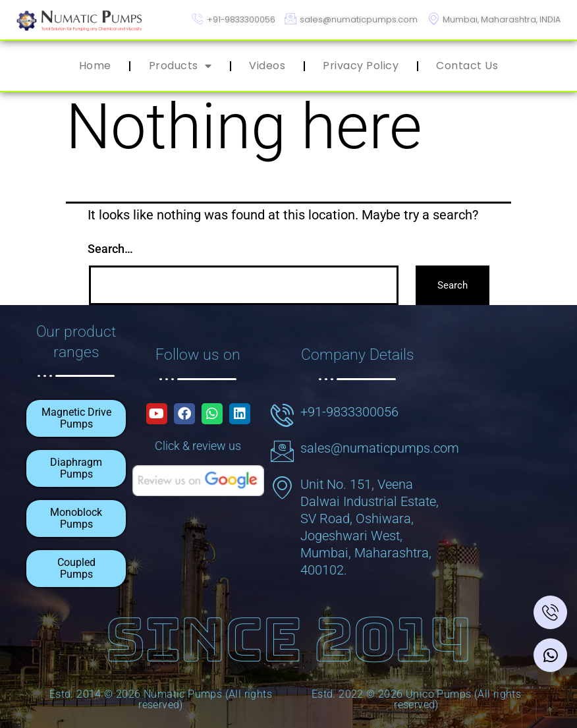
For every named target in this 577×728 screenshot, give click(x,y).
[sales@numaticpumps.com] (282, 450)
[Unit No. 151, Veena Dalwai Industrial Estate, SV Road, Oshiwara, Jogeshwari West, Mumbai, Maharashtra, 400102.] (282, 486)
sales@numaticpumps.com (380, 447)
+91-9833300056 (349, 410)
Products (180, 66)
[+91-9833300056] (282, 413)
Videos (267, 66)
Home (95, 66)
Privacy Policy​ (361, 66)
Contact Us (467, 66)
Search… (110, 249)
